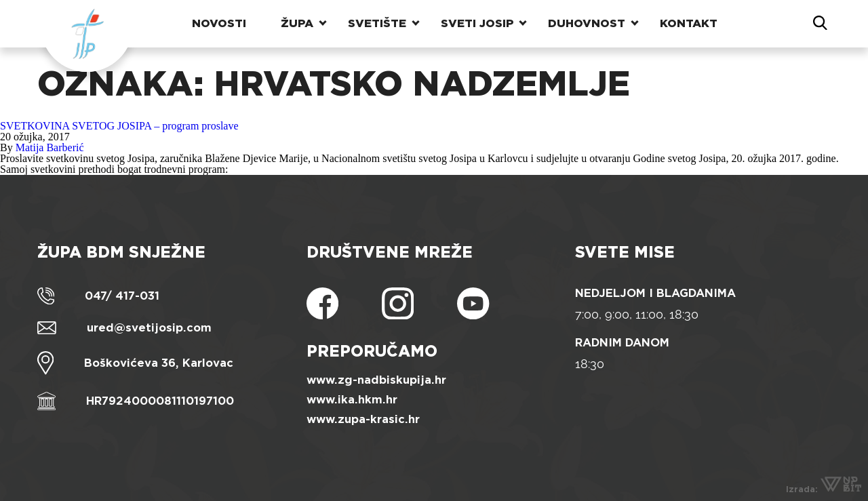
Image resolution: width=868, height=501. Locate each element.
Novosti (219, 23)
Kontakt (689, 23)
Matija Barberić (50, 147)
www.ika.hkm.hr (352, 400)
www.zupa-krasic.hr (363, 419)
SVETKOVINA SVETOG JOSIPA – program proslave (119, 126)
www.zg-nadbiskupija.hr (376, 380)
